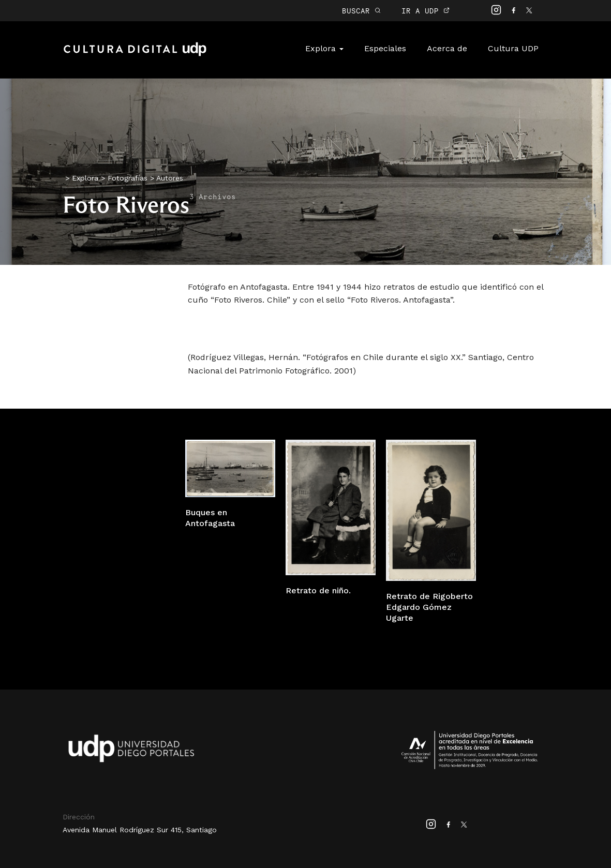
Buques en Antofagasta (210, 518)
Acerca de (447, 48)
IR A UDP (426, 11)
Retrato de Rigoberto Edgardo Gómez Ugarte (429, 607)
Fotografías (128, 178)
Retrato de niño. (318, 590)
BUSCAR (361, 11)
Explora (324, 48)
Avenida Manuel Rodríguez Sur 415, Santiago (140, 830)
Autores (170, 178)
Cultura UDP (513, 48)
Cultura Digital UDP (135, 55)
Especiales (385, 48)
